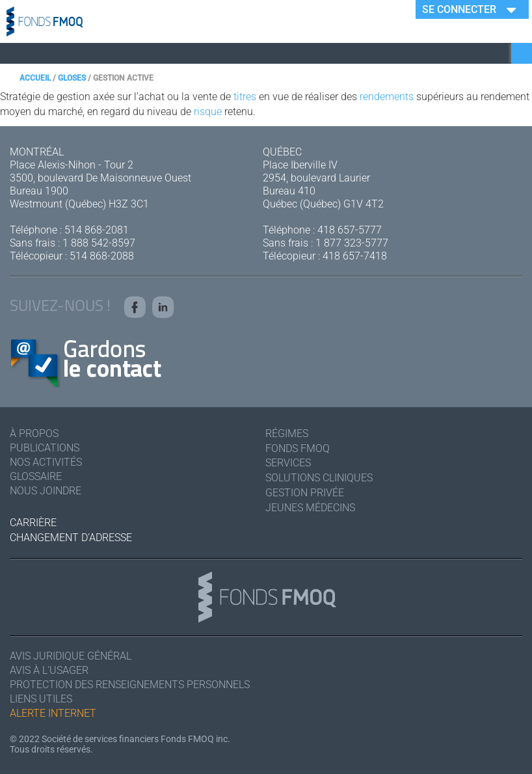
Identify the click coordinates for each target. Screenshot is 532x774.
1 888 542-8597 (99, 243)
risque (208, 112)
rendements (387, 97)
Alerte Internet (53, 713)
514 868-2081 (97, 230)
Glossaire (36, 476)
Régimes (287, 434)
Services (288, 463)
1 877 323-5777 (352, 243)
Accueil (35, 78)
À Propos (34, 434)
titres (245, 97)
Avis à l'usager (49, 670)
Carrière (33, 523)
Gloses (72, 78)
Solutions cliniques (319, 478)
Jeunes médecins (310, 508)
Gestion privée (305, 493)
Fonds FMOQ (298, 448)
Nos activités (46, 462)
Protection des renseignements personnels (130, 685)
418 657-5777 (350, 230)
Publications (45, 448)
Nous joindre (46, 491)
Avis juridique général (71, 656)
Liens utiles (41, 699)
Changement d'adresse (71, 538)
